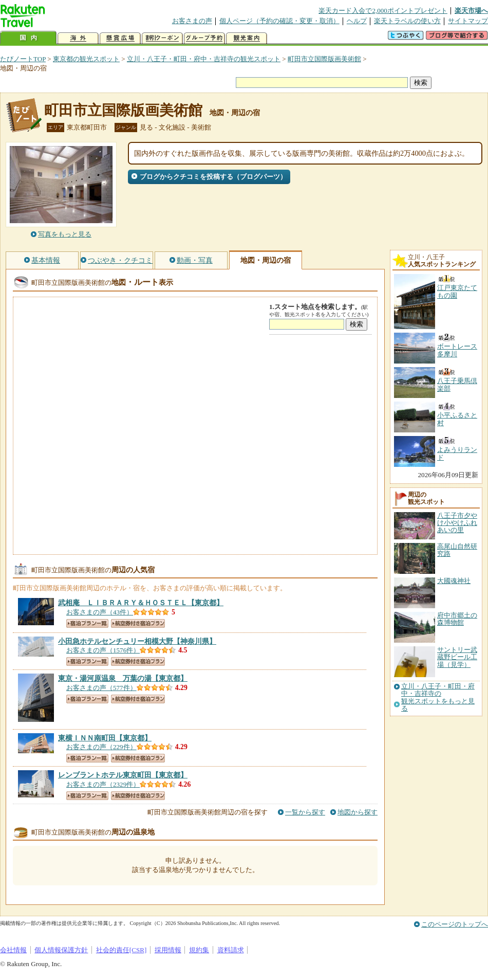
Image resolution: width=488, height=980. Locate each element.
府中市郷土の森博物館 (457, 619)
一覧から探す (305, 812)
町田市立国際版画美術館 (324, 59)
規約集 (199, 950)
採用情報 (168, 950)
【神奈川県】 (137, 641)
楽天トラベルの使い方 (407, 21)
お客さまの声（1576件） (103, 650)
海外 (78, 38)
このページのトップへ (455, 924)
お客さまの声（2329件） (103, 784)
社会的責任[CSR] (121, 950)
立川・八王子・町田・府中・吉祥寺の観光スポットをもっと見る (438, 697)
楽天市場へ (471, 11)
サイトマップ (468, 21)
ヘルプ (357, 21)
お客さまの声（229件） (101, 747)
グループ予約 (204, 38)
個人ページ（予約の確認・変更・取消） (279, 21)
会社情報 (13, 950)
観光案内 (247, 38)
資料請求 (231, 950)
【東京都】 (141, 603)
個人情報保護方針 (61, 950)
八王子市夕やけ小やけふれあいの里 (457, 523)
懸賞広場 (120, 38)
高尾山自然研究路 (457, 550)
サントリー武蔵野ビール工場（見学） (457, 657)
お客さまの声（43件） (100, 612)
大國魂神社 (454, 581)
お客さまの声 (192, 21)
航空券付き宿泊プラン (138, 623)
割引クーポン (162, 38)
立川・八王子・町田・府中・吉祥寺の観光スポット (204, 59)
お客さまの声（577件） (101, 688)
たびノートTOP (23, 59)
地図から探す (358, 812)
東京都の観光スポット (86, 59)
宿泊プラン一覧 (87, 623)
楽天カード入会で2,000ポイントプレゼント (383, 11)
